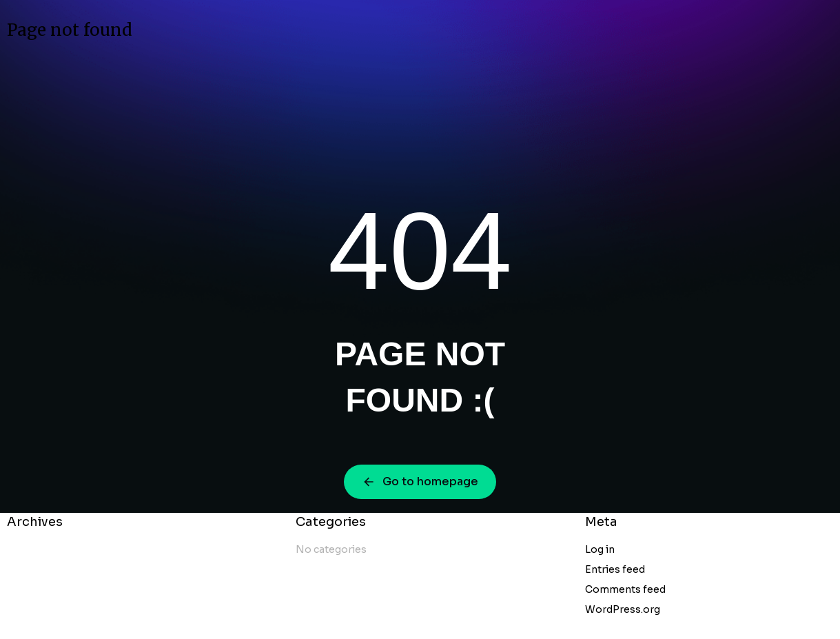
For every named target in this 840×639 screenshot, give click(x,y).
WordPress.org (623, 609)
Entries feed (615, 569)
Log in (600, 549)
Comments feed (625, 589)
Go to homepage (420, 481)
